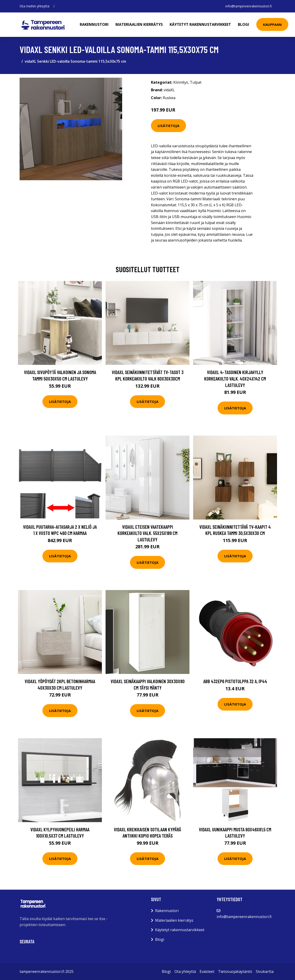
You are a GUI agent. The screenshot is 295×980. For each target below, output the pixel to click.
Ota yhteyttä (185, 971)
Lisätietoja (168, 126)
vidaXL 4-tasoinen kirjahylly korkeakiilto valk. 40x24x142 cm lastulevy (235, 378)
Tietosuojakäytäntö (235, 971)
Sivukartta (265, 971)
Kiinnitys (181, 82)
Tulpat (196, 82)
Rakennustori (94, 24)
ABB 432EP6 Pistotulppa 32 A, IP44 (235, 681)
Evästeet (207, 971)
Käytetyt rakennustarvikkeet (200, 24)
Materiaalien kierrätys (139, 24)
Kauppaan (272, 24)
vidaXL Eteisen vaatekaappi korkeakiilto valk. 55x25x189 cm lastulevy (147, 533)
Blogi (243, 24)
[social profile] (54, 6)
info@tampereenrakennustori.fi (249, 6)
